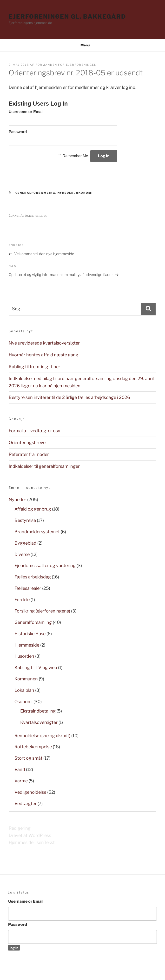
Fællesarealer (28, 588)
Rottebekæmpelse (33, 747)
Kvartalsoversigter (39, 722)
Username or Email (26, 112)
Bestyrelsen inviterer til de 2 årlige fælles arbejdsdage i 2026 (69, 397)
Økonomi (85, 193)
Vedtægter (26, 803)
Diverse (22, 554)
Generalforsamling (35, 193)
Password (18, 132)
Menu (82, 45)
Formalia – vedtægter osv (34, 431)
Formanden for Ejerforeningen (66, 65)
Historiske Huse (30, 634)
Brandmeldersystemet (37, 532)
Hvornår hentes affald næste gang (43, 355)
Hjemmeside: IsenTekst (32, 842)
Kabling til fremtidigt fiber (34, 367)
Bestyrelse (25, 520)
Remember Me (75, 156)
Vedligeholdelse (30, 792)
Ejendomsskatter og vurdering (45, 566)
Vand (20, 769)
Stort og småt (28, 758)
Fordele (22, 600)
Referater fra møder (29, 454)
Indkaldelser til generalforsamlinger (44, 466)
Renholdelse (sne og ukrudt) (42, 736)
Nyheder (66, 193)
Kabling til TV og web (36, 667)
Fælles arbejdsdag (33, 577)
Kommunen (26, 679)
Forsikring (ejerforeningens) (42, 611)
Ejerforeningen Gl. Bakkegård (67, 17)
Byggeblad (25, 543)
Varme (21, 781)
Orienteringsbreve (27, 443)
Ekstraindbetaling (38, 711)
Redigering (20, 828)
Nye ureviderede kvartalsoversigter (44, 343)
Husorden (24, 656)
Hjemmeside (27, 645)
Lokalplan (24, 690)
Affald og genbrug (33, 509)
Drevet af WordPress (30, 835)
